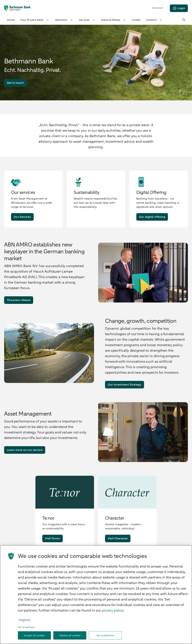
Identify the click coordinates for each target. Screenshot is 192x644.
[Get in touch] (15, 83)
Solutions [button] (64, 20)
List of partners (26, 627)
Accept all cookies (34, 635)
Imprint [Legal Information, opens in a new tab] (24, 620)
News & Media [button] (114, 20)
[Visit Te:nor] (53, 538)
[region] (96, 595)
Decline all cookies (70, 635)
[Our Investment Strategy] (125, 385)
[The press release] (19, 300)
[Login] (179, 8)
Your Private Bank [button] (35, 20)
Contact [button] (155, 20)
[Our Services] (22, 217)
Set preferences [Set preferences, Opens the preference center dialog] (105, 635)
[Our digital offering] (152, 217)
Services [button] (87, 20)
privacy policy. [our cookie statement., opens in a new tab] (113, 610)
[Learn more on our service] (25, 450)
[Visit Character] (118, 538)
